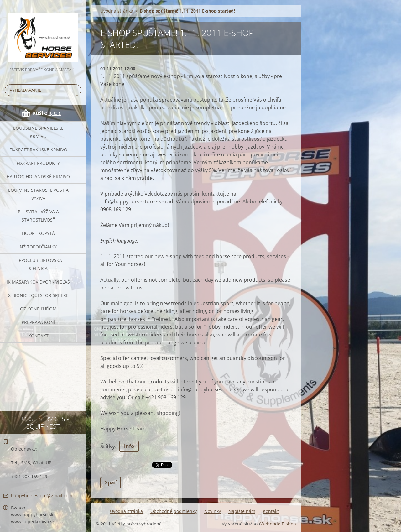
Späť (111, 482)
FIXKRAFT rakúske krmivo (38, 150)
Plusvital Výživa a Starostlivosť (38, 216)
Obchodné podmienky (174, 511)
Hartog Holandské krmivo (38, 177)
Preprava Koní (38, 322)
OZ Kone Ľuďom (38, 309)
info (129, 446)
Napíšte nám (242, 511)
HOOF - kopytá (38, 233)
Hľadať (75, 90)
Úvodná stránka (117, 11)
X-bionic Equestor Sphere (38, 295)
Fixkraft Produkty (38, 163)
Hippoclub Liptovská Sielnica (38, 264)
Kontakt (38, 336)
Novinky (213, 511)
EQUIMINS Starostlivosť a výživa (38, 194)
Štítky (108, 446)
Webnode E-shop (278, 524)
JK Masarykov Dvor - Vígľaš (38, 282)
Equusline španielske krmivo (38, 132)
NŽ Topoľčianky (38, 247)
